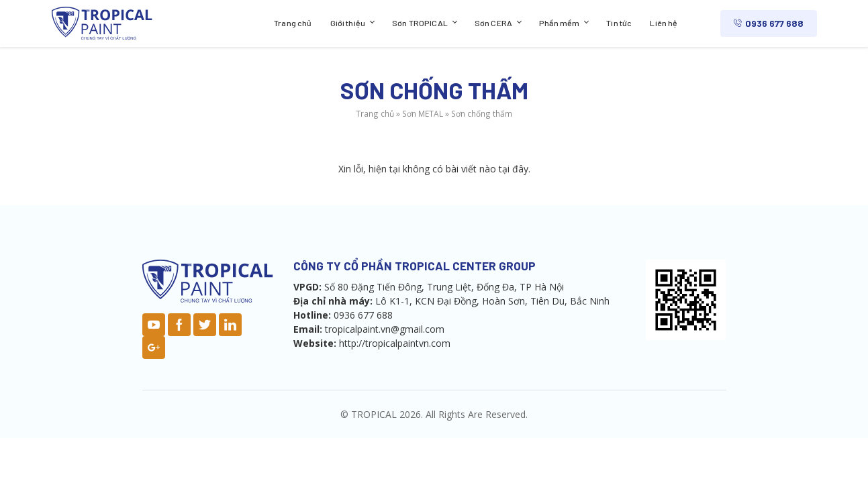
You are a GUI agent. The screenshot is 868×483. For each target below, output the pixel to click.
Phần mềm (559, 23)
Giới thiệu (348, 23)
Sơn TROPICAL (420, 23)
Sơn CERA (493, 23)
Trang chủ (293, 23)
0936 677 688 (769, 23)
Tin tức (619, 23)
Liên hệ (664, 23)
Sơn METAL (423, 113)
